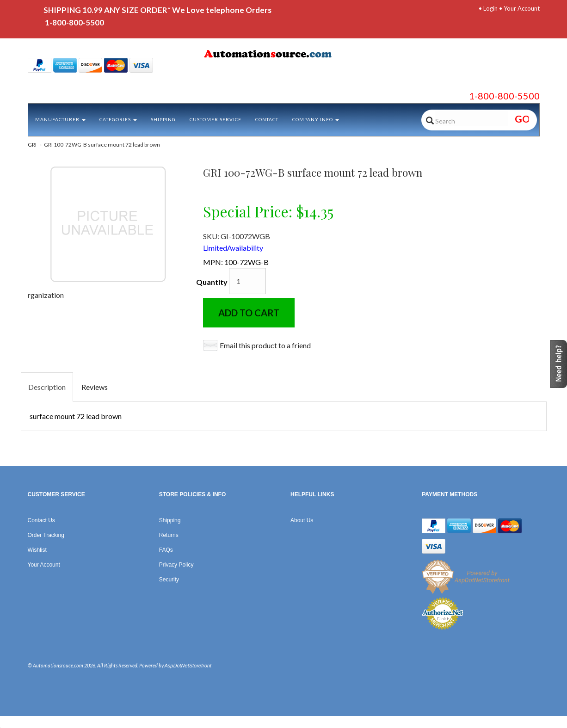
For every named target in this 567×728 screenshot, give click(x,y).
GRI (32, 145)
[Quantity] (247, 281)
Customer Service (216, 119)
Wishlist (37, 550)
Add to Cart (249, 313)
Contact (267, 119)
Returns (169, 535)
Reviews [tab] (95, 387)
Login (490, 8)
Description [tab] (47, 387)
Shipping (163, 119)
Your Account (522, 8)
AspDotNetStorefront (188, 666)
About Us (302, 520)
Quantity (212, 282)
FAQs (166, 550)
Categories (118, 119)
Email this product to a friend (265, 345)
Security (169, 580)
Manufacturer (60, 119)
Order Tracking (46, 535)
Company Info (316, 119)
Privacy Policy (176, 565)
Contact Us (41, 520)
